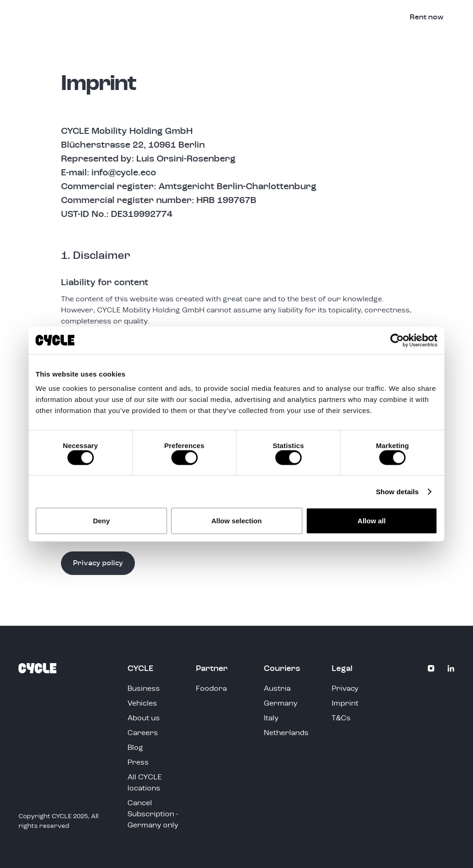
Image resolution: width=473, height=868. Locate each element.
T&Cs (341, 718)
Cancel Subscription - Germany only (153, 814)
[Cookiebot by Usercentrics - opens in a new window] (397, 340)
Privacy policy (98, 563)
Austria (277, 689)
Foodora (211, 689)
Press (138, 763)
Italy (271, 718)
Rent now (427, 18)
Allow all (372, 521)
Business (331, 18)
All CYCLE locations (145, 783)
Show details (397, 491)
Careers (143, 733)
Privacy (345, 689)
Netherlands (286, 733)
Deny (101, 521)
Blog (135, 748)
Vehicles (283, 18)
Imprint (345, 704)
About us (144, 718)
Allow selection (236, 521)
